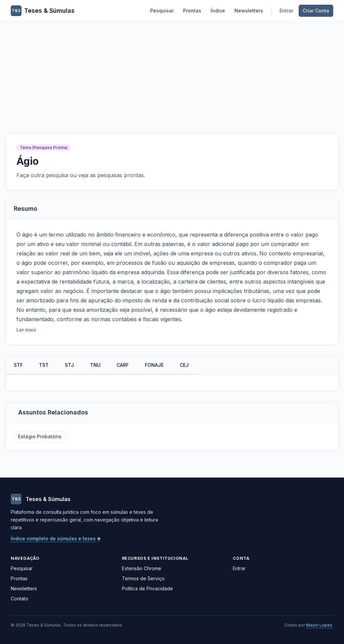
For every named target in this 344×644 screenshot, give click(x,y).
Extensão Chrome (142, 568)
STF (18, 365)
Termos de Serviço (143, 578)
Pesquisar (162, 11)
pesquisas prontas (121, 175)
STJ (69, 365)
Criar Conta (316, 11)
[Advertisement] (172, 72)
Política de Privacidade (147, 588)
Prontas (192, 11)
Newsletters (249, 11)
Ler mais (26, 330)
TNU (95, 365)
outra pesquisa (49, 175)
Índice (218, 11)
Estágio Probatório (40, 436)
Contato (19, 599)
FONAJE (154, 365)
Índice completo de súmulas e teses (56, 538)
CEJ (184, 365)
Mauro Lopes (319, 625)
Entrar (286, 11)
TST (44, 365)
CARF (123, 365)
